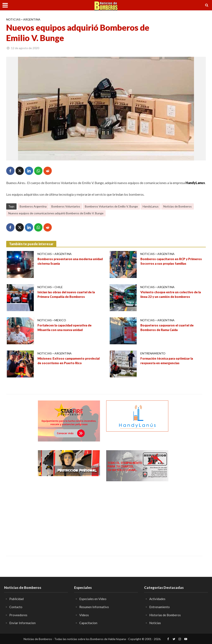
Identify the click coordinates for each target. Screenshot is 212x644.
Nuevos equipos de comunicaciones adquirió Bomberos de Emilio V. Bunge (56, 213)
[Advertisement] (69, 515)
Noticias (13, 19)
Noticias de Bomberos (178, 206)
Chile (59, 287)
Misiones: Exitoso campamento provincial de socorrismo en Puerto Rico (70, 361)
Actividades (158, 599)
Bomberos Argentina (33, 206)
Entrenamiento (153, 353)
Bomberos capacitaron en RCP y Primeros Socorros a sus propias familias (173, 262)
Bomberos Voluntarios (66, 206)
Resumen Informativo (95, 607)
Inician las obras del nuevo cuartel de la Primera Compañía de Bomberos (68, 295)
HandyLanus (151, 206)
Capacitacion (89, 623)
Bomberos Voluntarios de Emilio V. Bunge (111, 206)
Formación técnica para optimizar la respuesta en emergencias (169, 361)
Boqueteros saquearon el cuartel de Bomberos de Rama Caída (169, 328)
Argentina (32, 19)
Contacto (16, 607)
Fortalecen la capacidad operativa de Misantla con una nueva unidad (67, 328)
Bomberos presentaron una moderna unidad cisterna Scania (67, 262)
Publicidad (17, 599)
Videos (84, 615)
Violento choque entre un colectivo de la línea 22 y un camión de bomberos (173, 295)
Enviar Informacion (23, 623)
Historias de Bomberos (166, 615)
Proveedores (18, 615)
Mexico (60, 320)
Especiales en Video (93, 599)
